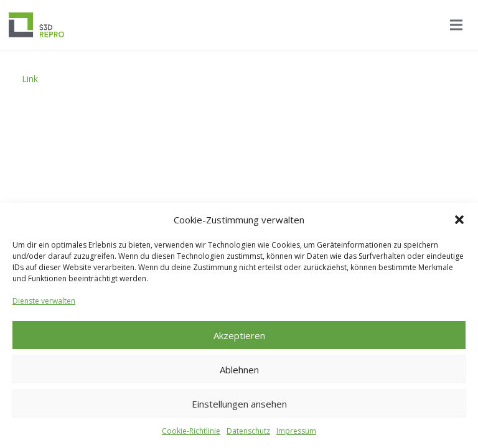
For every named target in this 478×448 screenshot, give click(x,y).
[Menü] (456, 25)
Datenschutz (248, 431)
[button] (459, 220)
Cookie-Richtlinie (191, 431)
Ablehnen (239, 370)
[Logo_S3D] (36, 25)
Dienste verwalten (44, 301)
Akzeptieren (239, 335)
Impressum (296, 431)
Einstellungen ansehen (239, 404)
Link (30, 79)
